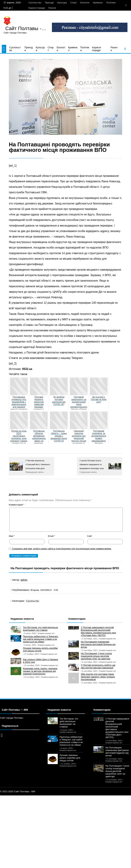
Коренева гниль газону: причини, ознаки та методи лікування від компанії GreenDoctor (40, 671)
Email (51, 536)
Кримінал (98, 3)
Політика (111, 3)
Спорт (74, 3)
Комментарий (17, 505)
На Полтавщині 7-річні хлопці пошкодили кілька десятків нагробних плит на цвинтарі (96, 656)
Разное (52, 8)
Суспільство (35, 3)
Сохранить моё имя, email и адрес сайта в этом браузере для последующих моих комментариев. (62, 549)
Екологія (85, 3)
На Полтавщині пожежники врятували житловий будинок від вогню (98, 644)
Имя (12, 536)
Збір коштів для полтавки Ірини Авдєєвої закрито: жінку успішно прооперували (98, 677)
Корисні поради (37, 8)
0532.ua (27, 369)
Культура (62, 3)
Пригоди (49, 3)
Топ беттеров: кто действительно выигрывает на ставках (41, 629)
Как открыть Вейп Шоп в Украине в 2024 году (41, 661)
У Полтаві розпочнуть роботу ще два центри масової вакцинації (98, 666)
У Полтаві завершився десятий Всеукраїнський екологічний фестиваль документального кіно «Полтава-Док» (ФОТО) (98, 631)
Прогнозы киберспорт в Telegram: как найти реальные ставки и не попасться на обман (41, 639)
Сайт (90, 536)
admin (24, 580)
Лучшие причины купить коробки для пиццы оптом (40, 649)
